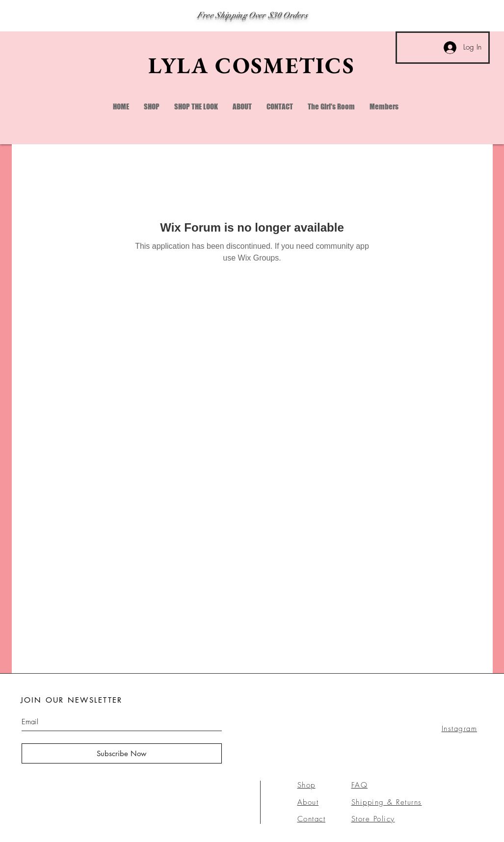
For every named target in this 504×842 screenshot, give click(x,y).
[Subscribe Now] (122, 753)
